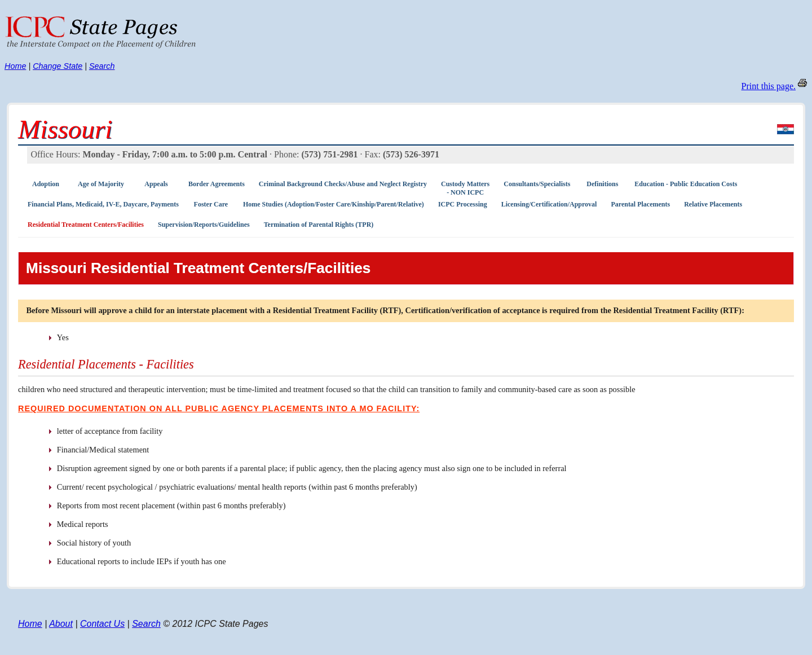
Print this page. (769, 86)
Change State (58, 66)
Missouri (65, 129)
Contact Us (102, 624)
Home (15, 66)
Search (102, 66)
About (61, 624)
